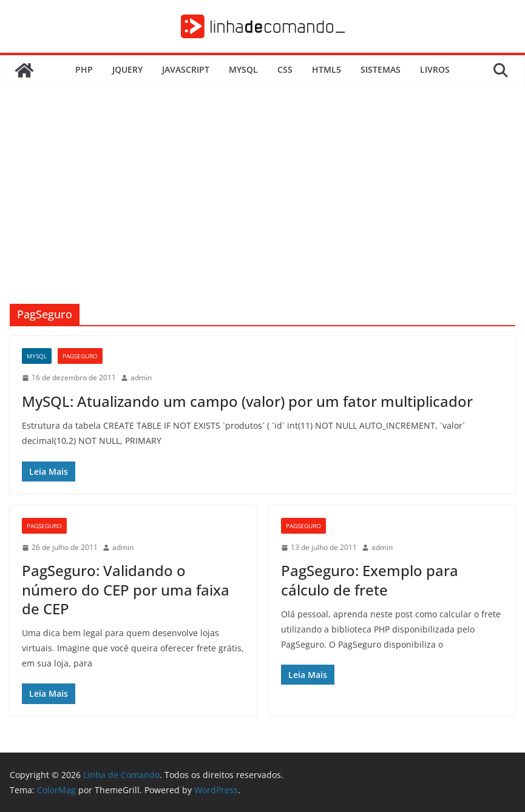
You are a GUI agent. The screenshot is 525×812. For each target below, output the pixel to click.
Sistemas (381, 69)
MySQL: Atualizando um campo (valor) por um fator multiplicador (247, 401)
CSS (285, 69)
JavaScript (186, 69)
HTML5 (327, 69)
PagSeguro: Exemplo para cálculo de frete (370, 580)
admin (141, 377)
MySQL (243, 69)
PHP (84, 69)
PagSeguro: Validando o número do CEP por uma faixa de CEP (126, 589)
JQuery (127, 69)
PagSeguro (80, 356)
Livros (435, 69)
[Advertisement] (262, 213)
